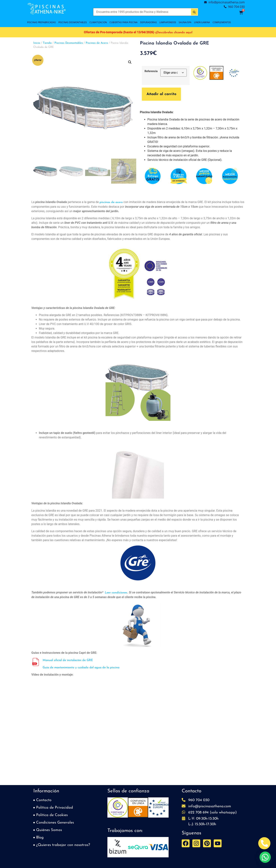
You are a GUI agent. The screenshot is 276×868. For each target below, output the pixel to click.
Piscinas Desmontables (69, 43)
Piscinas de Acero (97, 43)
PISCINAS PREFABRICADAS (41, 22)
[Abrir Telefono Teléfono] (264, 843)
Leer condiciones (116, 593)
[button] (130, 62)
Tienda (47, 43)
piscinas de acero (111, 202)
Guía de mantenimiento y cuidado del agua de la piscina (81, 668)
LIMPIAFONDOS (168, 22)
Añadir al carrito (161, 94)
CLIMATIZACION (98, 22)
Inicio (37, 43)
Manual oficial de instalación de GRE (68, 660)
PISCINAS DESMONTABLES (73, 22)
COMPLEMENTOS (222, 22)
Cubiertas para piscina (123, 22)
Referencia (151, 71)
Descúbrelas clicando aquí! (174, 33)
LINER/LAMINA (202, 22)
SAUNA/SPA (185, 22)
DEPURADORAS (148, 22)
